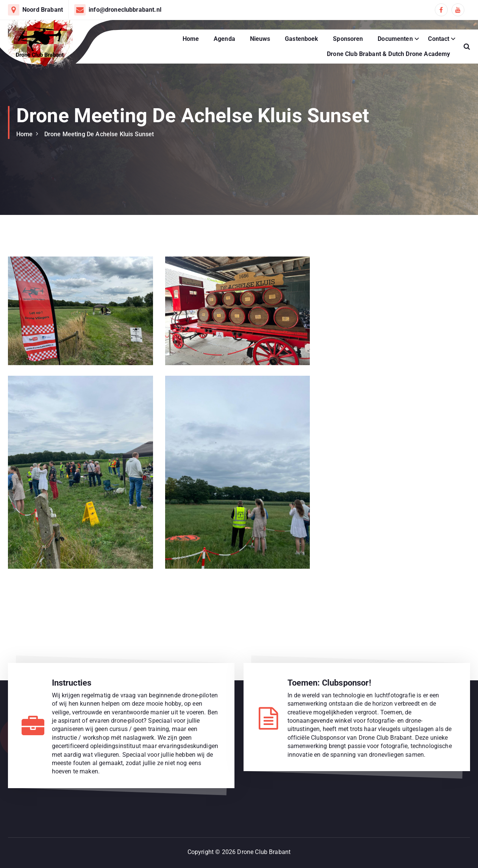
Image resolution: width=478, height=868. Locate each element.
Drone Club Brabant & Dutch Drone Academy (388, 54)
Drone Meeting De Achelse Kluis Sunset (99, 134)
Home (191, 39)
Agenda (224, 39)
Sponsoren (348, 39)
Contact (439, 39)
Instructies (72, 683)
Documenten (395, 39)
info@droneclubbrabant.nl (125, 10)
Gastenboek (302, 39)
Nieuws (260, 39)
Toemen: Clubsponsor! (329, 683)
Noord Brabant (43, 10)
